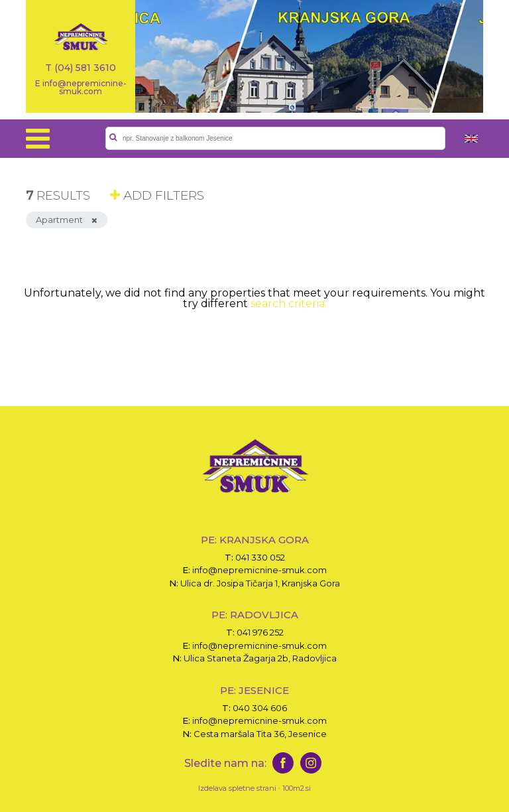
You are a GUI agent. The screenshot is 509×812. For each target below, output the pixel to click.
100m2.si (297, 788)
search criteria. (289, 304)
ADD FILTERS (157, 195)
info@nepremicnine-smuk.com (259, 570)
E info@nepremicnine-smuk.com (81, 87)
